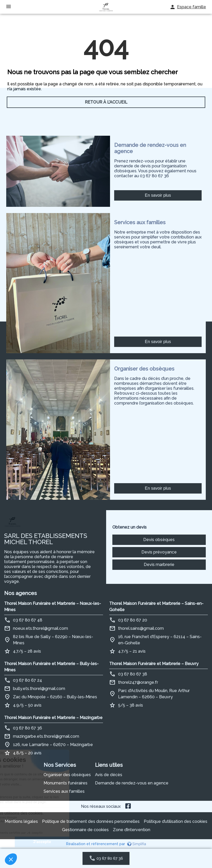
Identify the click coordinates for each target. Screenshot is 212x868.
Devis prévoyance (159, 552)
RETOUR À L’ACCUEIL (106, 102)
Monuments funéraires (66, 783)
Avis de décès (109, 775)
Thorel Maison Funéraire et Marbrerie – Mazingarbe (53, 718)
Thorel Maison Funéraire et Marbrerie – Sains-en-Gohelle (156, 607)
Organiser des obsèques (67, 775)
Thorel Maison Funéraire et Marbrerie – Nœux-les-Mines (53, 607)
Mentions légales (21, 821)
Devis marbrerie (159, 565)
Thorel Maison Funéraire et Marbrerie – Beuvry (154, 664)
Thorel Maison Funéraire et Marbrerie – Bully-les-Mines (51, 667)
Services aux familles (64, 791)
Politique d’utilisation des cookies (176, 821)
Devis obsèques (159, 540)
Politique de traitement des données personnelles (91, 821)
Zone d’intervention (132, 830)
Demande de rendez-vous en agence (132, 783)
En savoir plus (158, 195)
